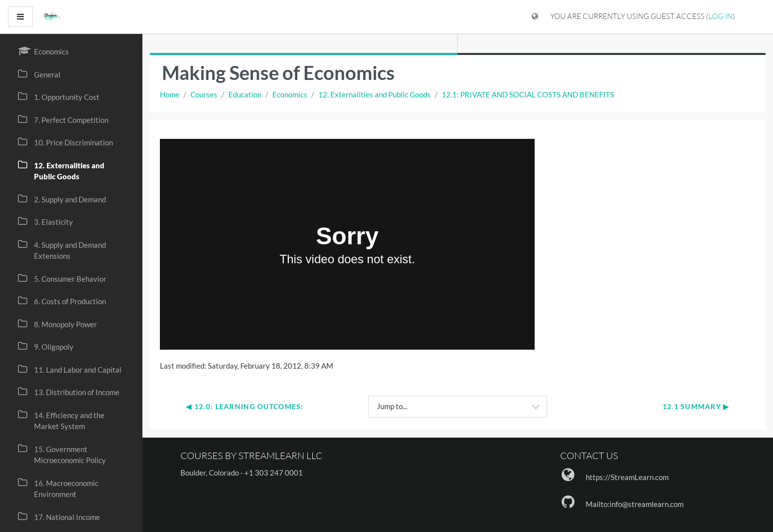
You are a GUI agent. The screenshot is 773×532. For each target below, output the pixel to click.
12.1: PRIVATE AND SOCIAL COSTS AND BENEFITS (528, 94)
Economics (290, 94)
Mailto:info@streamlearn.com (635, 504)
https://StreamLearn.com (627, 477)
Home (170, 94)
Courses (204, 94)
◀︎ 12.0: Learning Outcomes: (245, 406)
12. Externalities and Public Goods (375, 94)
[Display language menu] (535, 17)
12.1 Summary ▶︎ (696, 406)
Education (245, 94)
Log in (721, 16)
